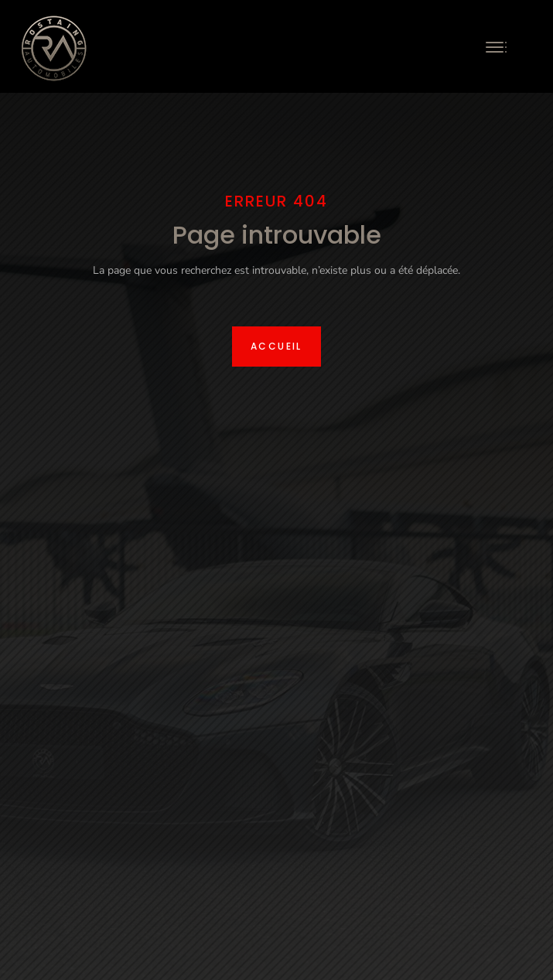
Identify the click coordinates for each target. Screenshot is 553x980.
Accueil (276, 346)
